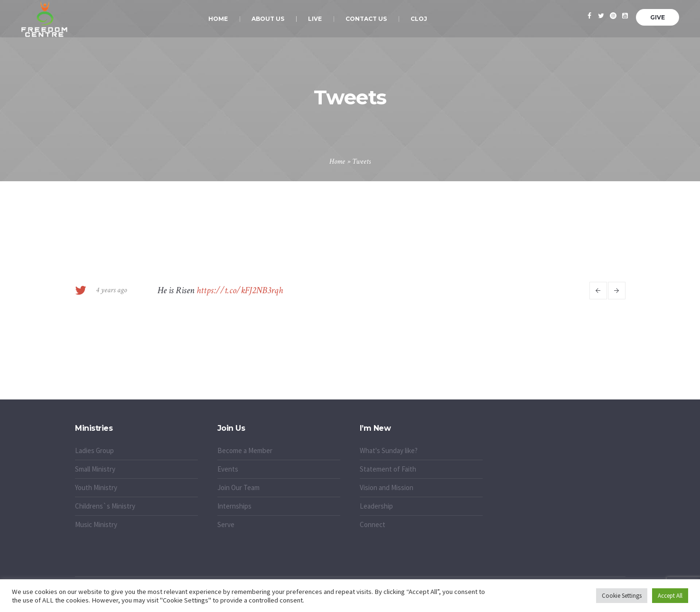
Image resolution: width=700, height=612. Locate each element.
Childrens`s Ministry (105, 506)
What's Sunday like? (389, 450)
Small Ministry (95, 469)
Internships (234, 506)
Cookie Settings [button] (622, 596)
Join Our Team (238, 487)
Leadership (376, 506)
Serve (226, 524)
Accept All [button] (670, 596)
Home (337, 162)
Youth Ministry (96, 487)
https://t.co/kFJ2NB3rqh (240, 290)
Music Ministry (96, 524)
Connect (373, 524)
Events (228, 469)
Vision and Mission (387, 487)
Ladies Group (94, 450)
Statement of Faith (388, 469)
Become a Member (245, 450)
